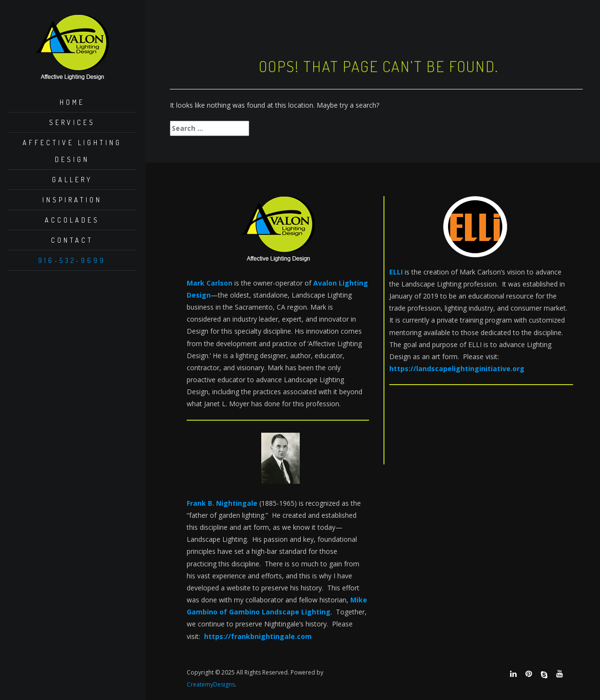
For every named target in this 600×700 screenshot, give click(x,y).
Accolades (72, 220)
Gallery (72, 180)
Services (72, 122)
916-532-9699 (72, 260)
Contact (72, 240)
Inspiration (72, 200)
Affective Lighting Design (72, 151)
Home (72, 102)
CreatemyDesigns (211, 684)
